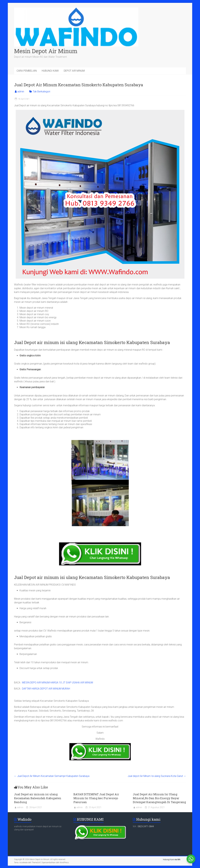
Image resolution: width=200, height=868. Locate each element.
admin (21, 92)
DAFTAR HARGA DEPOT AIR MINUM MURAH (46, 689)
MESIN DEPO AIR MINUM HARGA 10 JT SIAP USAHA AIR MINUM (57, 683)
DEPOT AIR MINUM (74, 71)
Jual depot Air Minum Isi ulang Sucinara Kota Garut (157, 776)
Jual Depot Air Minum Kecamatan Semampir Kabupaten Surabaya (52, 776)
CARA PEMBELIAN (27, 71)
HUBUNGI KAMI (50, 71)
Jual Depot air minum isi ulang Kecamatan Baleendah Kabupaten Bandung (38, 798)
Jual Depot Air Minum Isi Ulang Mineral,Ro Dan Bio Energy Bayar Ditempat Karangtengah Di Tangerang (159, 798)
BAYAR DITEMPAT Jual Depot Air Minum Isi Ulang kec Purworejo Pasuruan (96, 798)
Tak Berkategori (41, 92)
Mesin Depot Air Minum (46, 51)
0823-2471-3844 (146, 826)
